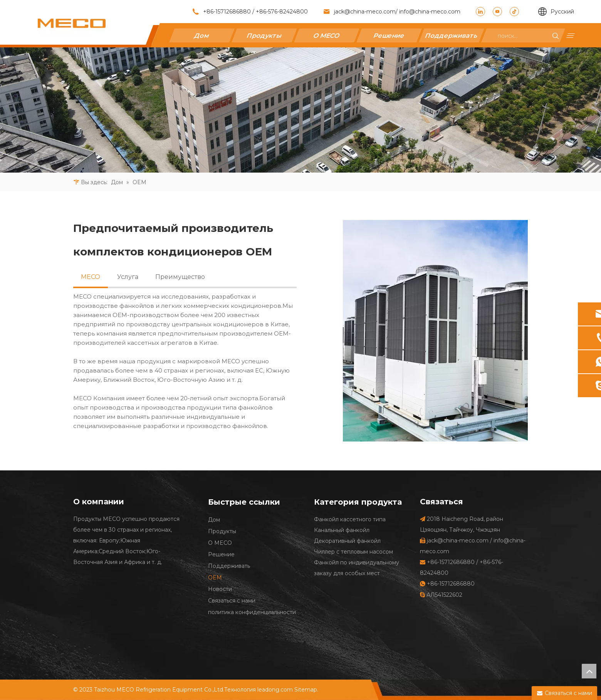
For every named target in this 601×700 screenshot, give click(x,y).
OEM (215, 577)
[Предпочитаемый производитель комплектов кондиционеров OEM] (435, 331)
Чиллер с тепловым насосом (353, 552)
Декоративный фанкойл (347, 541)
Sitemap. (306, 690)
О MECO (327, 35)
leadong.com (275, 690)
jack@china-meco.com (365, 12)
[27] (300, 110)
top (589, 671)
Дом (202, 35)
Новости (220, 589)
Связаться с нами (232, 601)
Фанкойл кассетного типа (350, 519)
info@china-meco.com (429, 12)
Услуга (128, 277)
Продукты (264, 35)
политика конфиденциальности (252, 612)
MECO (91, 277)
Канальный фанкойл (342, 530)
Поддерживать (451, 35)
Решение (389, 35)
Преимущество (180, 277)
